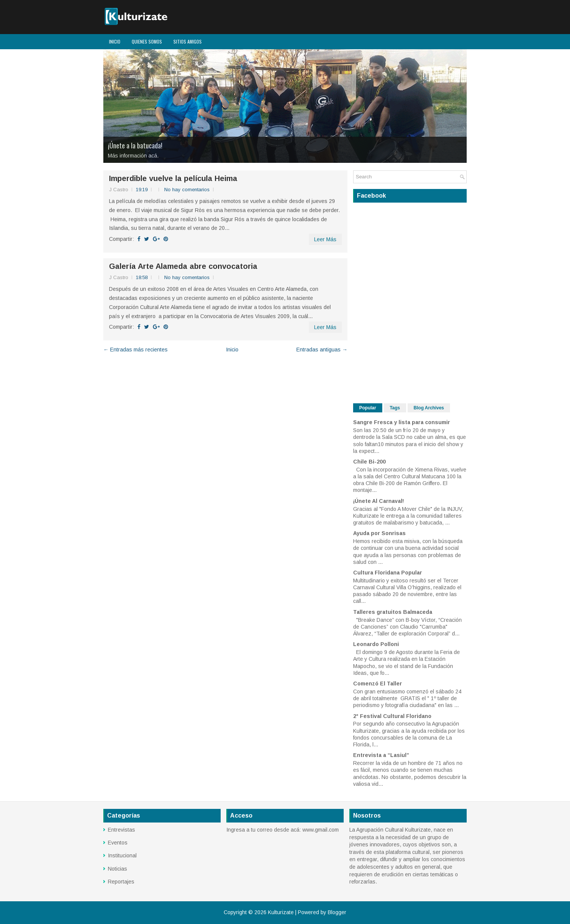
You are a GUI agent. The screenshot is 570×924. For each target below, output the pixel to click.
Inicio (115, 41)
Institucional (122, 855)
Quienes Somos (147, 41)
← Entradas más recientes (135, 350)
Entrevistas (121, 830)
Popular (368, 408)
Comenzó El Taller (378, 684)
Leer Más (325, 239)
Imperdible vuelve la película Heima (173, 178)
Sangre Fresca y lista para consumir (402, 422)
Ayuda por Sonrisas (379, 533)
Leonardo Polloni (376, 644)
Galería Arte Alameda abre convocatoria (183, 266)
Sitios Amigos (188, 41)
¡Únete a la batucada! (135, 145)
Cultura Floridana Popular (388, 573)
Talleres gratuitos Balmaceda (393, 612)
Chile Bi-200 (369, 462)
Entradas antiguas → (322, 350)
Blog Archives (429, 408)
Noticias (118, 869)
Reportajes (121, 882)
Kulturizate (281, 912)
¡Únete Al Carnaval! (378, 501)
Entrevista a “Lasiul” (381, 755)
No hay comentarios (187, 190)
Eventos (118, 843)
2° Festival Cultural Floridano (392, 716)
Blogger (337, 912)
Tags (395, 408)
